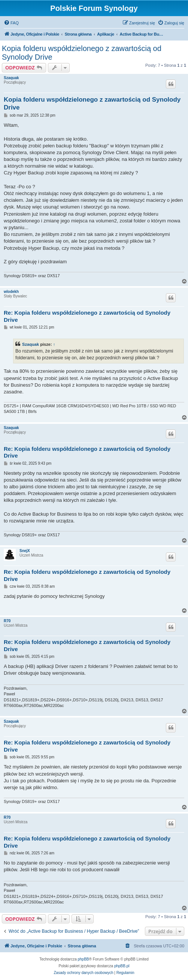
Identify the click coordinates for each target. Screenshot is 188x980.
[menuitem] (11, 23)
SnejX (25, 551)
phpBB (84, 959)
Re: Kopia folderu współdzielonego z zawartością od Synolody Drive (87, 316)
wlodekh (11, 292)
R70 (7, 621)
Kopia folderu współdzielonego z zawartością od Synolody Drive (82, 53)
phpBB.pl (122, 966)
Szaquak (11, 78)
